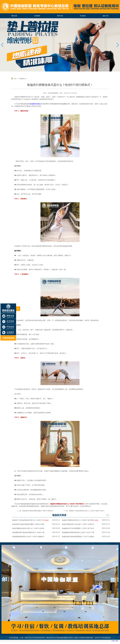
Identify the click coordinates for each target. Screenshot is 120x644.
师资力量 (60, 16)
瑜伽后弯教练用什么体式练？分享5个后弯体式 (78, 524)
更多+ (108, 515)
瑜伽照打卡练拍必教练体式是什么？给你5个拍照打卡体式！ (87, 511)
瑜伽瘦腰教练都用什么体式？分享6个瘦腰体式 (28, 537)
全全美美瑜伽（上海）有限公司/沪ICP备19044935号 (27, 638)
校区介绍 (106, 16)
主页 (15, 79)
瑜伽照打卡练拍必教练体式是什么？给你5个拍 (30, 520)
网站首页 (14, 16)
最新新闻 (22, 79)
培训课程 (37, 16)
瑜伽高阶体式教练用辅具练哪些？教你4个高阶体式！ (38, 511)
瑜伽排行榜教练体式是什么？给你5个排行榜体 (80, 520)
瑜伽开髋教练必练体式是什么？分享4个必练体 (28, 528)
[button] (118, 45)
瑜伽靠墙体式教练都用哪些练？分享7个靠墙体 (78, 537)
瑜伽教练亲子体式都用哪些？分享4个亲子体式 (78, 528)
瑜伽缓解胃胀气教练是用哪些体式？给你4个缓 (28, 532)
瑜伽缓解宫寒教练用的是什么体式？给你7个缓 (78, 532)
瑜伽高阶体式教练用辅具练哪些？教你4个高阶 (28, 524)
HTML (113, 641)
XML (117, 641)
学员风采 (83, 16)
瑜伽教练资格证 (35, 104)
